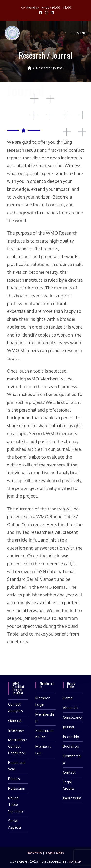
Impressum (72, 798)
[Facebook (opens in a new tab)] (41, 13)
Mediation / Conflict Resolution (18, 746)
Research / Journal (50, 68)
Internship (71, 737)
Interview (16, 730)
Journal (68, 727)
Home (68, 698)
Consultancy (73, 717)
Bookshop (71, 746)
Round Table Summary (16, 805)
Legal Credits (55, 853)
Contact (69, 772)
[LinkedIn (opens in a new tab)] (52, 13)
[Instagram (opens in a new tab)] (47, 13)
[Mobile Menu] (79, 33)
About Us (70, 708)
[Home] (29, 68)
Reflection (17, 788)
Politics (14, 779)
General (15, 721)
